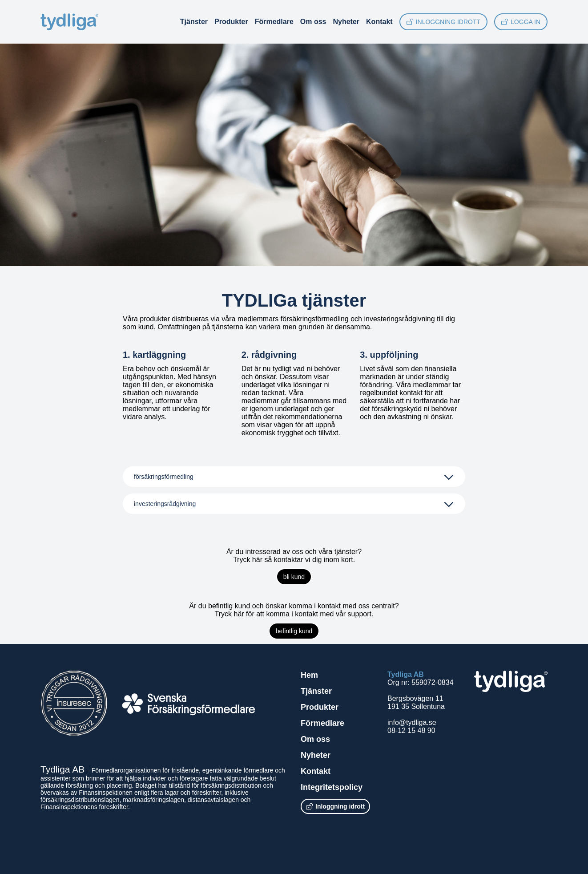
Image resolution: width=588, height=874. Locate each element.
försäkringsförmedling (164, 477)
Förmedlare (274, 22)
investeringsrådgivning (165, 504)
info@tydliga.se (412, 722)
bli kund (294, 577)
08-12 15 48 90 (411, 730)
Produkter (231, 22)
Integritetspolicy (332, 787)
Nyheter (346, 22)
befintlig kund (294, 631)
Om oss (313, 22)
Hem (309, 675)
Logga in (521, 22)
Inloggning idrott (443, 22)
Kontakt (379, 22)
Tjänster (194, 22)
